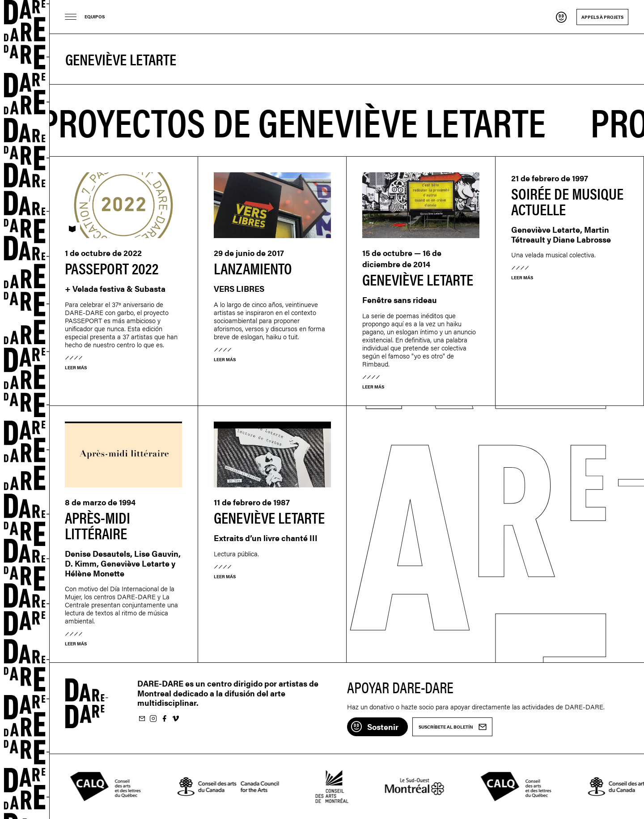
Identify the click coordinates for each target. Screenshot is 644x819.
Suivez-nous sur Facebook (164, 719)
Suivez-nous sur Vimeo (175, 719)
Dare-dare (25, 409)
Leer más (76, 367)
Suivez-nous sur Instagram (153, 719)
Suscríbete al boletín (142, 719)
